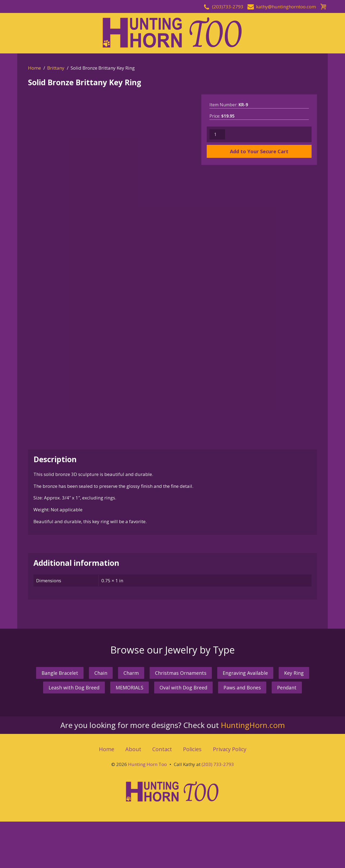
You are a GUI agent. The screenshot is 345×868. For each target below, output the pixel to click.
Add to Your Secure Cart (259, 151)
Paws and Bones (242, 734)
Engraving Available (245, 719)
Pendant (287, 734)
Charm (131, 719)
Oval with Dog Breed (183, 734)
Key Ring (294, 719)
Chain (101, 719)
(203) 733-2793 (218, 811)
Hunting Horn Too (147, 811)
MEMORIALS (130, 734)
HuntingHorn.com (253, 771)
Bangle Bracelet (60, 719)
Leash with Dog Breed (74, 734)
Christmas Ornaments (181, 719)
